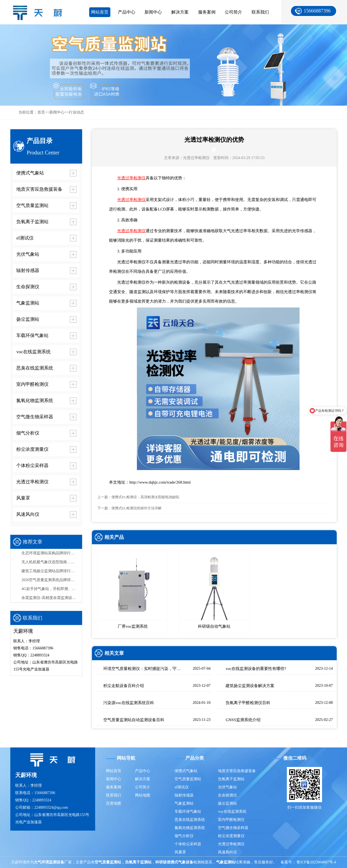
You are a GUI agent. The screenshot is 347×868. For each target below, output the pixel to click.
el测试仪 (182, 787)
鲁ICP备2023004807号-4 (316, 862)
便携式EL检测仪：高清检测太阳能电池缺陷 (145, 497)
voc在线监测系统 (232, 812)
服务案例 (207, 12)
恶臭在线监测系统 (190, 820)
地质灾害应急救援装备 (237, 771)
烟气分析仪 (184, 836)
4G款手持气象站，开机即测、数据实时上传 (50, 589)
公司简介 (233, 12)
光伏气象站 (227, 787)
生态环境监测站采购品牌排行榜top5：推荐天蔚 (50, 553)
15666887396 (317, 11)
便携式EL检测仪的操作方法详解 (136, 508)
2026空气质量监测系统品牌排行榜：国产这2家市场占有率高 (50, 580)
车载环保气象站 (188, 812)
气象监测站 (184, 803)
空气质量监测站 (188, 779)
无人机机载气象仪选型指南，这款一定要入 (50, 562)
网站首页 (100, 12)
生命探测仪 (227, 795)
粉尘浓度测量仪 (231, 836)
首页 (41, 112)
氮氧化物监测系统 (190, 828)
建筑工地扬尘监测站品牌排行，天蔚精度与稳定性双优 (50, 571)
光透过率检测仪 (196, 158)
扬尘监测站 (227, 803)
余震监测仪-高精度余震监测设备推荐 (50, 598)
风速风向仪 (227, 852)
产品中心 (127, 12)
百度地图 (114, 803)
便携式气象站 (186, 771)
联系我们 (260, 12)
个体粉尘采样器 (188, 844)
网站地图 (143, 795)
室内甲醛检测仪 (231, 820)
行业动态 (76, 112)
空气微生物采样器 (233, 828)
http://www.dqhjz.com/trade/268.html (160, 482)
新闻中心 (153, 12)
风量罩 (180, 852)
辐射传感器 (184, 795)
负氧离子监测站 (231, 779)
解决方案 (180, 12)
